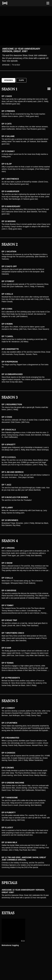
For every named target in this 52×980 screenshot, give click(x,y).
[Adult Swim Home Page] (8, 3)
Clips (21, 80)
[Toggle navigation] (48, 3)
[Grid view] (49, 89)
